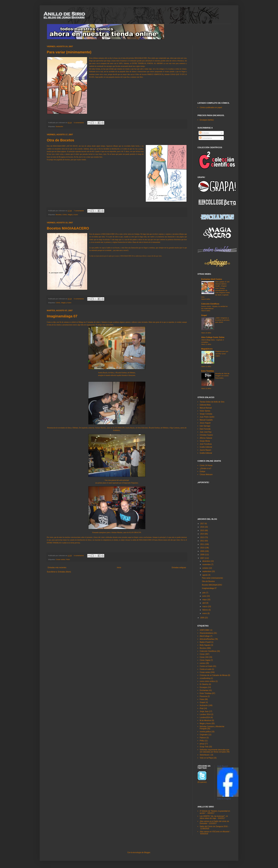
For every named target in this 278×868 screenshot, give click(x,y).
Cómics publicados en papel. (211, 107)
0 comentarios (79, 556)
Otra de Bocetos (60, 140)
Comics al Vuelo (206, 666)
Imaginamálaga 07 (62, 316)
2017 (202, 524)
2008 (202, 555)
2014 (202, 534)
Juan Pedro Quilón (207, 417)
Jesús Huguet (205, 423)
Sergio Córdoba (206, 414)
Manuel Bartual (206, 408)
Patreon (203, 738)
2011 (202, 544)
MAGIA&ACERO (141, 58)
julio (204, 593)
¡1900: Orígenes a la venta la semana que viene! (222, 320)
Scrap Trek (204, 747)
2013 (202, 537)
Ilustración (59, 127)
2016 (202, 527)
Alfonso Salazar (206, 438)
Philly (202, 741)
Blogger (147, 852)
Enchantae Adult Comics (212, 279)
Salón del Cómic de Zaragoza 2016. (214, 826)
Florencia (203, 696)
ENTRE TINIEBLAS (54, 543)
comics (203, 663)
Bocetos (59, 215)
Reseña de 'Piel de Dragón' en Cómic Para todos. (222, 376)
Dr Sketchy (204, 684)
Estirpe (203, 471)
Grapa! (204, 315)
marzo (205, 607)
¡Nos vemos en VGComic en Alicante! (215, 832)
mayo (205, 600)
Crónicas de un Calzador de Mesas (214, 675)
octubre (205, 568)
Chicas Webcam (206, 474)
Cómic (65, 215)
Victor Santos (205, 411)
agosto (205, 575)
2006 (202, 618)
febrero (205, 610)
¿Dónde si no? (206, 468)
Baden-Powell (205, 642)
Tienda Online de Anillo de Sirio (212, 402)
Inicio (119, 568)
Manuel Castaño (206, 420)
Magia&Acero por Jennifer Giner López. (222, 354)
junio (204, 596)
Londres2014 (205, 717)
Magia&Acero (207, 349)
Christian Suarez (206, 435)
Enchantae (204, 690)
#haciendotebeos (207, 633)
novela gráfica (205, 732)
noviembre (207, 565)
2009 (202, 551)
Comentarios (206, 138)
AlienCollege (205, 636)
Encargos (204, 687)
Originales (204, 735)
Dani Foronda (205, 429)
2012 (202, 541)
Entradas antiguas (179, 568)
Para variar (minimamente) (69, 52)
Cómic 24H (204, 657)
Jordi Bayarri (223, 766)
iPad (202, 708)
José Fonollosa (206, 444)
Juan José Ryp (206, 432)
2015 (202, 530)
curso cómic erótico (207, 681)
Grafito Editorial (206, 447)
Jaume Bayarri (205, 450)
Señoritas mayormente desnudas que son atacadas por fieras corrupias (215, 751)
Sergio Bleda (205, 441)
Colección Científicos (210, 304)
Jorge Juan (204, 711)
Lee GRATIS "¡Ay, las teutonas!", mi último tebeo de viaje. (214, 817)
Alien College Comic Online (213, 337)
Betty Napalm (205, 645)
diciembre (206, 561)
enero (205, 613)
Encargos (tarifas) (207, 120)
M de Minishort (206, 720)
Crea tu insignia (224, 799)
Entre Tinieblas (208, 371)
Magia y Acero (73, 215)
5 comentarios (79, 123)
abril (204, 603)
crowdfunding (205, 678)
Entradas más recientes (57, 568)
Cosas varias (60, 559)
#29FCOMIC (205, 630)
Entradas (204, 133)
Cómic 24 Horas (206, 465)
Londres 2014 (205, 714)
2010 (202, 548)
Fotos (68, 559)
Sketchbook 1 (205, 755)
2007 (202, 558)
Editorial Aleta (205, 405)
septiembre (207, 571)
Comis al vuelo (206, 669)
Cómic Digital (205, 660)
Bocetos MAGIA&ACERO (68, 228)
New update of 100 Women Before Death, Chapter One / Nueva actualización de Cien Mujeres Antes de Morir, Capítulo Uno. (216, 289)
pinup (202, 744)
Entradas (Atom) (64, 572)
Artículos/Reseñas (207, 639)
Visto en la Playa (206, 758)
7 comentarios (79, 211)
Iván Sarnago (205, 426)
